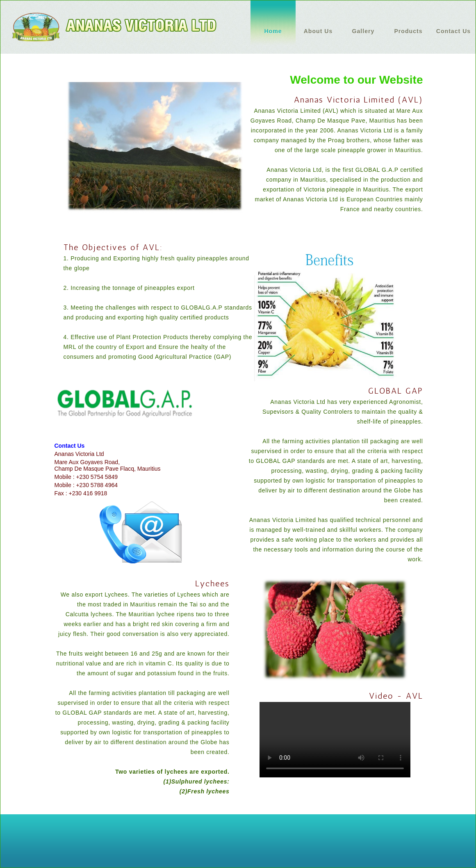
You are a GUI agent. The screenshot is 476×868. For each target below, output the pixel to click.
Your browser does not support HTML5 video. (335, 740)
